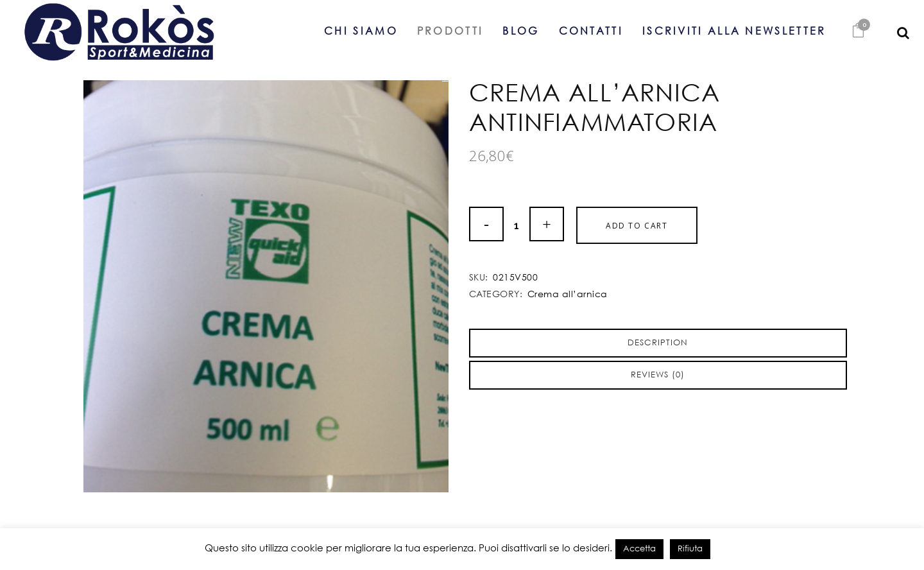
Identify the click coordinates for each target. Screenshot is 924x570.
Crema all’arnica (568, 295)
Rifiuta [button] (690, 549)
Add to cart (637, 226)
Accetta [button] (639, 549)
